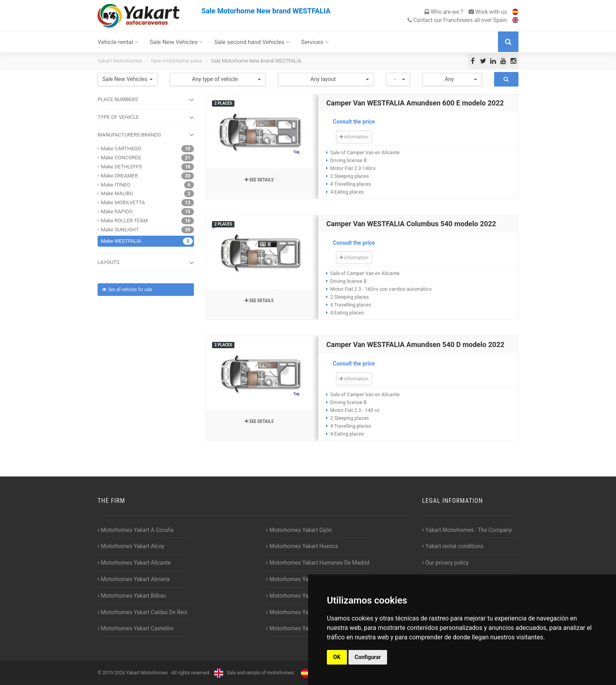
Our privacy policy (445, 563)
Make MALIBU (117, 193)
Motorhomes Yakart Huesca (302, 546)
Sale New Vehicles (176, 42)
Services (315, 42)
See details (259, 180)
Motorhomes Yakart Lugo (299, 596)
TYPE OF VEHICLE (146, 118)
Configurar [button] (368, 657)
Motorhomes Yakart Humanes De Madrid (318, 563)
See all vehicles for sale (127, 290)
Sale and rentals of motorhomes (253, 673)
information (354, 137)
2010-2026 (113, 673)
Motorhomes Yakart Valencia (303, 612)
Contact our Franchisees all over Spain (457, 20)
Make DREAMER (119, 176)
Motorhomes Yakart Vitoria (301, 628)
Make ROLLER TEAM (124, 221)
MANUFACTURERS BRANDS (146, 135)
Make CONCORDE (121, 158)
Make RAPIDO (117, 211)
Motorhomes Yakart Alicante (134, 563)
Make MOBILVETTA (123, 202)
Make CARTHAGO (121, 149)
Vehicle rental (118, 42)
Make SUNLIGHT (120, 230)
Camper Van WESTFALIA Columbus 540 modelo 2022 (411, 224)
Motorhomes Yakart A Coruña (136, 530)
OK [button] (337, 657)
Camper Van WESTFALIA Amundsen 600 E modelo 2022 (415, 103)
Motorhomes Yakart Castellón (136, 628)
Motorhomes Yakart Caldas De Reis (142, 612)
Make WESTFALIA (121, 241)
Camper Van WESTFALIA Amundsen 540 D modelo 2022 (415, 344)
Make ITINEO (115, 185)
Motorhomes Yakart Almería (134, 579)
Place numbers (146, 100)
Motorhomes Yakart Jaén (299, 579)
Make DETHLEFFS (121, 167)
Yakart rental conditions (453, 546)
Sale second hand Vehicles (252, 42)
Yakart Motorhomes (120, 61)
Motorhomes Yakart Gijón (299, 530)
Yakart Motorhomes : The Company (467, 530)
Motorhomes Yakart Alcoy (131, 546)
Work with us (488, 12)
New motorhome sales (176, 61)
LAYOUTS (146, 263)
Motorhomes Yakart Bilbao (132, 596)
